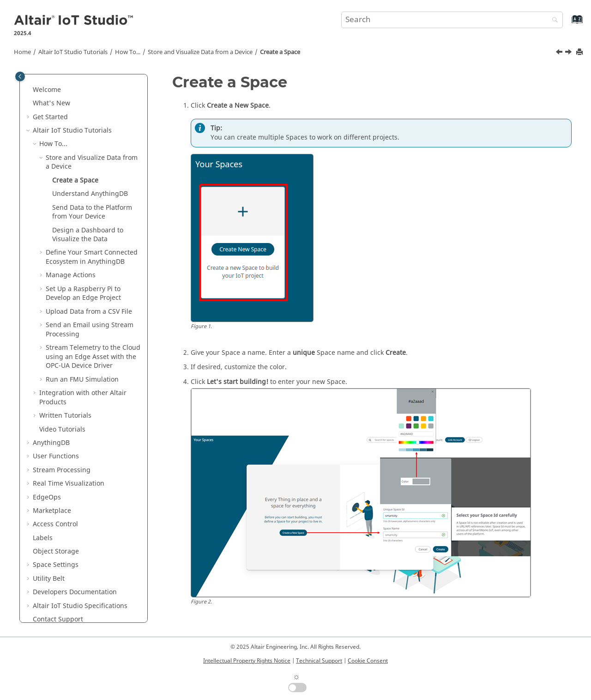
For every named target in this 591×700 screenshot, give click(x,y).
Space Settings (56, 565)
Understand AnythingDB (90, 194)
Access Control (55, 524)
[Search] (553, 21)
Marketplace (52, 511)
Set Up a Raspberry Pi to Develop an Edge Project (83, 294)
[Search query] (452, 20)
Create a (280, 52)
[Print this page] (580, 52)
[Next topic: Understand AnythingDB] (569, 53)
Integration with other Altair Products (83, 398)
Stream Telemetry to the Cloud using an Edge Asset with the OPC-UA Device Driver (93, 357)
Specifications (80, 606)
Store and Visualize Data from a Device (200, 52)
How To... (128, 52)
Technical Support (319, 661)
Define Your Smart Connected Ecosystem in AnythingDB (92, 257)
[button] (29, 90)
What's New (51, 103)
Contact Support (58, 619)
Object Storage (56, 551)
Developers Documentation (75, 592)
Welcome (47, 90)
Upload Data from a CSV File (89, 312)
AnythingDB (51, 443)
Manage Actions (71, 275)
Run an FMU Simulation (82, 380)
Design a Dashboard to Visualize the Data (88, 235)
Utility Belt (49, 579)
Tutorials (73, 52)
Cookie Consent (368, 661)
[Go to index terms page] (567, 24)
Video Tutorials (62, 429)
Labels (43, 538)
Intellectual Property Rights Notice (247, 661)
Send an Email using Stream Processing (90, 330)
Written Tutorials (65, 416)
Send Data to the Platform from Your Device (92, 212)
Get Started (50, 117)
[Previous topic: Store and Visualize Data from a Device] (560, 53)
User (56, 456)
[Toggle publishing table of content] (20, 76)
